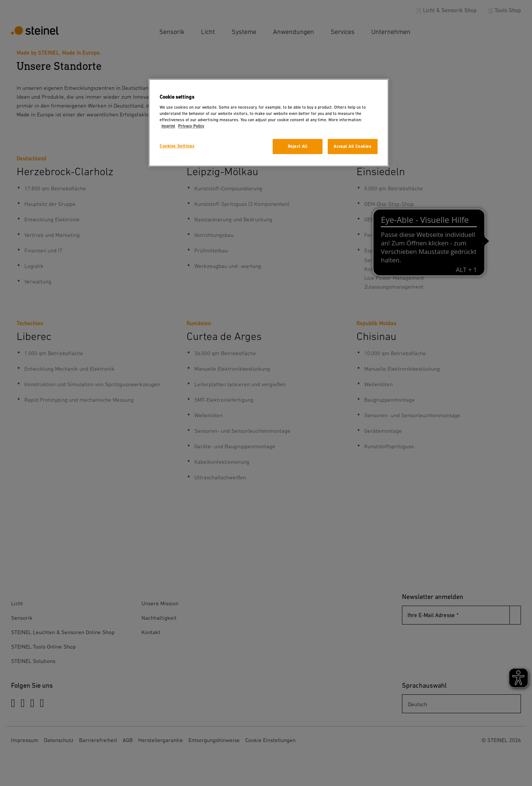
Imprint (168, 126)
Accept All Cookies (352, 147)
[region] (269, 123)
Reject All (298, 147)
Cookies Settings (177, 146)
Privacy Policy (191, 126)
